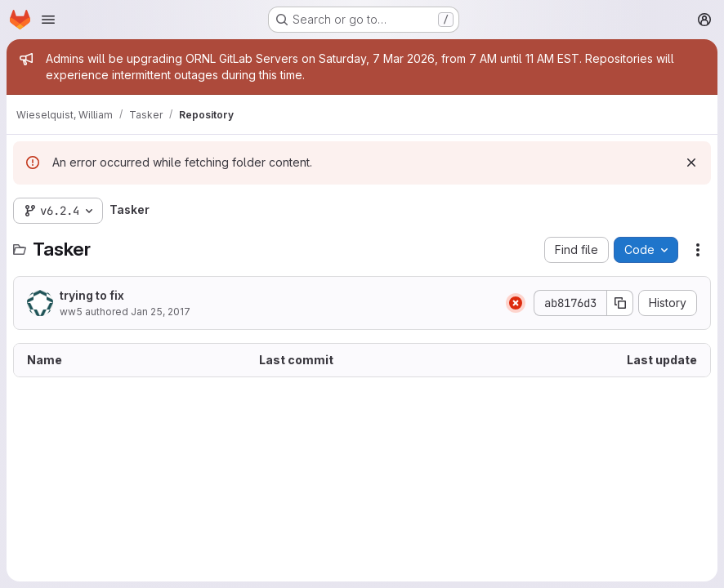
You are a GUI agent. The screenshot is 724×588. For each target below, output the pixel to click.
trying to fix (92, 295)
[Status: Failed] (516, 303)
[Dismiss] (691, 163)
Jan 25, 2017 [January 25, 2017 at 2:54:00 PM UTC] (161, 312)
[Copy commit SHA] (620, 303)
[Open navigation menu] (48, 20)
